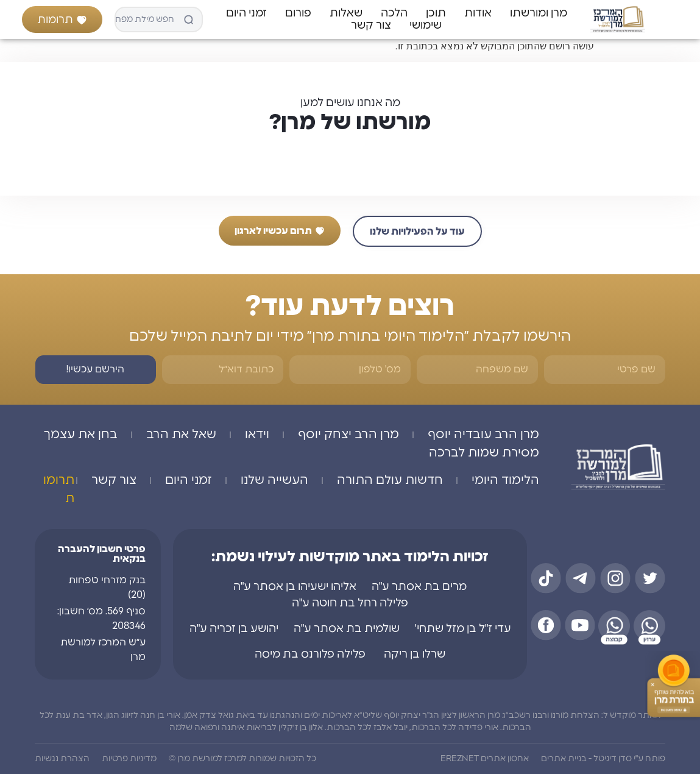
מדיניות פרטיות (129, 759)
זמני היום (246, 13)
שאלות (346, 13)
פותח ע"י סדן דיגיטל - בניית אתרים (603, 759)
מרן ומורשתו (539, 13)
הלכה (394, 13)
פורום (298, 13)
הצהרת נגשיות (62, 759)
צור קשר (371, 26)
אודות (478, 13)
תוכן (436, 13)
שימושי (426, 26)
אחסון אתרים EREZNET (485, 759)
